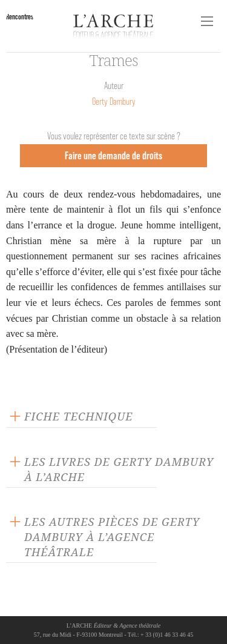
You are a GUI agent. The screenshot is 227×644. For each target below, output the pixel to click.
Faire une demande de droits (113, 155)
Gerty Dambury (114, 101)
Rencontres (20, 17)
